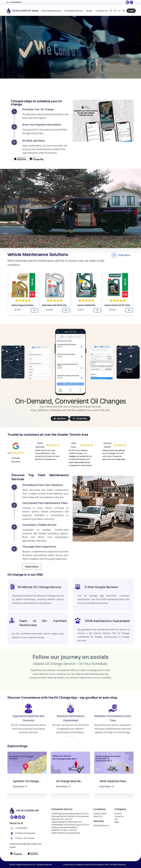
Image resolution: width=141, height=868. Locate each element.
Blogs (89, 11)
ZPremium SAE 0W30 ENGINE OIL (65, 845)
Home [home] (35, 11)
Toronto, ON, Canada (25, 856)
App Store (60, 404)
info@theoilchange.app (25, 851)
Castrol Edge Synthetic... (23, 291)
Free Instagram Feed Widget (120, 698)
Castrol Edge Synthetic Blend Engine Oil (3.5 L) (70, 832)
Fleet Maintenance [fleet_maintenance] (51, 11)
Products (118, 832)
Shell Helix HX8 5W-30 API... (55, 291)
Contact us (119, 834)
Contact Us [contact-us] (102, 11)
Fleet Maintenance (101, 844)
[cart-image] (124, 11)
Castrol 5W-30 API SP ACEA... (118, 291)
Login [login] (131, 11)
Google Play (80, 404)
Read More (32, 552)
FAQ (116, 837)
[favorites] (115, 11)
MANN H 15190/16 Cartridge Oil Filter (66, 851)
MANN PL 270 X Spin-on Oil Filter (64, 848)
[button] (67, 755)
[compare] (119, 11)
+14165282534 (15, 2)
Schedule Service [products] (74, 11)
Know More (20, 805)
